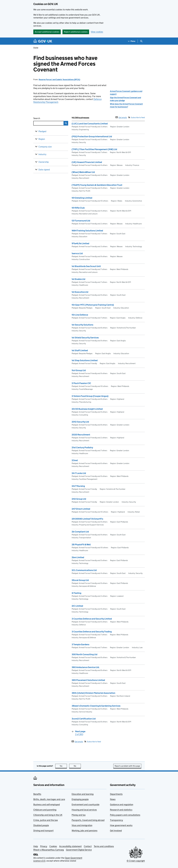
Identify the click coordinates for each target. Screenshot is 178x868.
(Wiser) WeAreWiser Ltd (83, 172)
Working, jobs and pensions (85, 831)
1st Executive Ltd (80, 292)
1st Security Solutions (82, 325)
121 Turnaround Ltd (81, 221)
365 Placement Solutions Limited (88, 680)
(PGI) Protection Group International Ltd (92, 136)
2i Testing (76, 593)
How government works (121, 825)
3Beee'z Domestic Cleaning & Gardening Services (96, 706)
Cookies (53, 846)
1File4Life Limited (80, 243)
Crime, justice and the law (46, 820)
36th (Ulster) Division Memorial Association (93, 693)
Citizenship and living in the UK (48, 815)
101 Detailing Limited (82, 198)
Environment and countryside (86, 804)
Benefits (37, 794)
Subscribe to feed (137, 117)
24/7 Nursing (78, 486)
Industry (42, 154)
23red (75, 460)
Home (36, 48)
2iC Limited (77, 606)
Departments (116, 794)
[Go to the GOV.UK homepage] (43, 41)
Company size (45, 147)
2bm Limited (78, 557)
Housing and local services (84, 810)
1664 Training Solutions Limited (87, 231)
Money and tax (79, 815)
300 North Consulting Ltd (84, 654)
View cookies (97, 32)
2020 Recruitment (81, 435)
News (113, 799)
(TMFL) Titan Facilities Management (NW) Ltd (94, 149)
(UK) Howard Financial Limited (87, 162)
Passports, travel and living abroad (88, 820)
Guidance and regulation (122, 804)
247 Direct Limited (81, 509)
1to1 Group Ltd (79, 370)
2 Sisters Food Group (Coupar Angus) (90, 396)
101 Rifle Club (78, 208)
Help (36, 846)
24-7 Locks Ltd (79, 473)
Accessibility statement (70, 846)
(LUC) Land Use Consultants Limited (90, 124)
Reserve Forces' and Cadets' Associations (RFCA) (59, 79)
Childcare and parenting (45, 810)
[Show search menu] (141, 41)
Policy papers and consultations (125, 815)
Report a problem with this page (127, 766)
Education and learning (83, 794)
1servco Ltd (77, 253)
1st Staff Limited (80, 350)
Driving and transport (43, 831)
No (77, 766)
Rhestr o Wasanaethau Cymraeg (49, 850)
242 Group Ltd (79, 499)
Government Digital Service (79, 850)
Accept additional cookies (47, 32)
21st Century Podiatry (82, 447)
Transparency (116, 820)
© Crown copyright (136, 861)
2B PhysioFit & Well (81, 545)
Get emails (121, 117)
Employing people (80, 799)
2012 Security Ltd (80, 422)
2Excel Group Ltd (80, 580)
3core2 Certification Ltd (84, 719)
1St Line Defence (80, 315)
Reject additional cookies (76, 32)
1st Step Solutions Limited (85, 360)
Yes (63, 766)
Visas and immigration (82, 825)
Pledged (42, 131)
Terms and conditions (104, 846)
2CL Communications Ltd (84, 570)
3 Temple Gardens (80, 644)
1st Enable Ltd (78, 279)
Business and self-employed (47, 804)
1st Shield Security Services (85, 338)
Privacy (44, 846)
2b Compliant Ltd (80, 532)
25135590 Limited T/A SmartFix (87, 519)
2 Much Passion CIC (81, 383)
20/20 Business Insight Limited (87, 409)
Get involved (116, 831)
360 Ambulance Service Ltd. (86, 667)
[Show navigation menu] (132, 41)
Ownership (44, 162)
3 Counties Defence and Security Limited (92, 619)
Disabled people (41, 825)
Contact (88, 846)
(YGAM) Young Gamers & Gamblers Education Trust (97, 185)
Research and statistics (121, 810)
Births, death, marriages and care (49, 799)
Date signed (44, 170)
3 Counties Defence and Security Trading (92, 632)
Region (42, 139)
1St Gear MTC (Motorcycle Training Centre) (93, 305)
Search (45, 118)
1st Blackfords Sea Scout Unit (86, 266)
